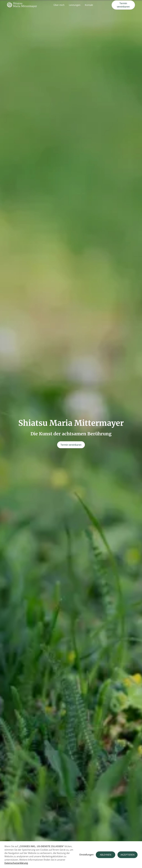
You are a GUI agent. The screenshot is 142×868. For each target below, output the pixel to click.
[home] (22, 5)
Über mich (59, 5)
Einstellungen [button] (87, 855)
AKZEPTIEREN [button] (128, 855)
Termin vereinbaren (123, 5)
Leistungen (75, 5)
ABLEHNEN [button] (106, 855)
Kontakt (89, 5)
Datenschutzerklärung (16, 863)
